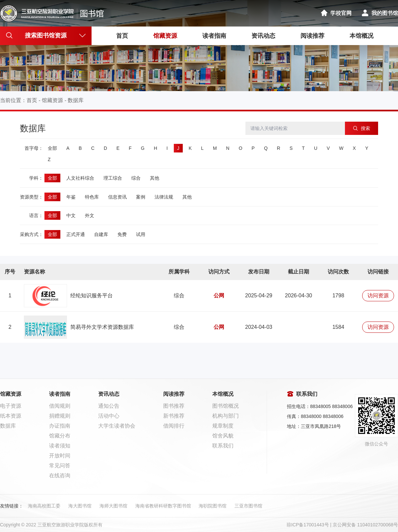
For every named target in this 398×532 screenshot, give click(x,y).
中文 (71, 215)
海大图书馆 (80, 506)
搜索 (362, 128)
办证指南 (60, 426)
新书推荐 (174, 416)
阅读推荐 (312, 36)
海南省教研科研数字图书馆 (163, 506)
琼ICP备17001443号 (308, 525)
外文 (90, 215)
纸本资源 (11, 416)
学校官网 (336, 13)
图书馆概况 (226, 406)
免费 (122, 234)
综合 (136, 178)
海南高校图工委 (44, 506)
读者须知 (60, 446)
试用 (141, 234)
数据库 (76, 100)
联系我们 (223, 446)
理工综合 (113, 178)
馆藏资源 (165, 36)
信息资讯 (117, 197)
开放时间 (60, 456)
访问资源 (378, 296)
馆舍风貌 (223, 436)
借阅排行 (174, 426)
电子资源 (11, 406)
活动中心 (109, 416)
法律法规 (164, 197)
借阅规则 (60, 406)
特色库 (92, 197)
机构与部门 (226, 416)
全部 (52, 148)
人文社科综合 (80, 178)
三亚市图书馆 (248, 506)
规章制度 (223, 426)
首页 (122, 36)
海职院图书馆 (213, 506)
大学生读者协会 (117, 426)
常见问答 (60, 466)
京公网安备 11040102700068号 (365, 525)
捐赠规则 (60, 416)
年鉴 (71, 197)
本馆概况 (362, 36)
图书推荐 (174, 406)
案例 (141, 197)
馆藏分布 (60, 436)
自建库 (101, 234)
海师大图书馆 (113, 506)
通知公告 (109, 406)
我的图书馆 (380, 13)
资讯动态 (263, 36)
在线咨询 (60, 475)
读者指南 (214, 36)
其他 (155, 178)
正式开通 (76, 234)
